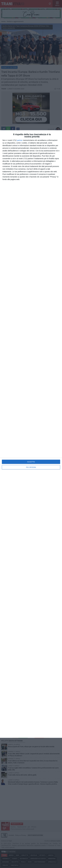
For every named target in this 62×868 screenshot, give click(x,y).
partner (20, 140)
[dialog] (31, 434)
